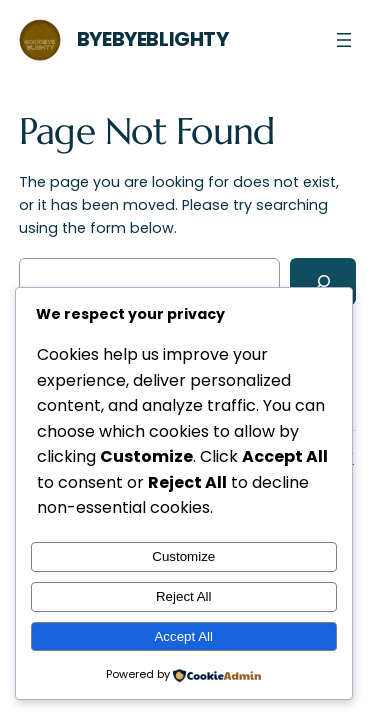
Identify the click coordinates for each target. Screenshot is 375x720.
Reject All (184, 596)
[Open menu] (344, 40)
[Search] (323, 281)
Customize (183, 556)
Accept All (183, 636)
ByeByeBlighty (153, 39)
